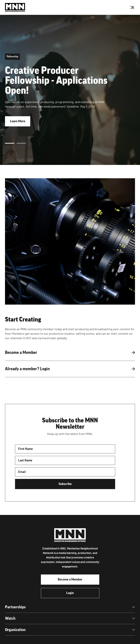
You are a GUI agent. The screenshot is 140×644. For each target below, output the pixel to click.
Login (70, 593)
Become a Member (70, 579)
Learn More (18, 121)
